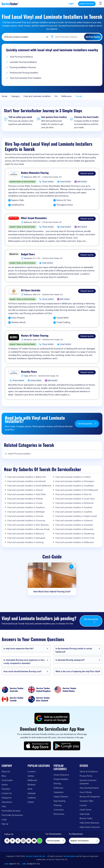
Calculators (7, 802)
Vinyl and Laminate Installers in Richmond (74, 503)
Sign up (5, 824)
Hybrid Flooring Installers (19, 454)
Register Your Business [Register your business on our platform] (84, 841)
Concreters (59, 810)
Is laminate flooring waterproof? (70, 660)
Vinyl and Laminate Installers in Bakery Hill (26, 477)
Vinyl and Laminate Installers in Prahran (25, 499)
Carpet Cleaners (61, 797)
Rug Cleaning (60, 801)
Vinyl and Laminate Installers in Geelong (25, 542)
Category (15, 96)
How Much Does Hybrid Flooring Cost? (52, 592)
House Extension (61, 775)
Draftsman (58, 788)
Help (4, 806)
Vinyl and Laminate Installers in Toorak (25, 503)
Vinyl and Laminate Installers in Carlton (73, 477)
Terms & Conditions (89, 772)
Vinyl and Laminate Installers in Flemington (75, 481)
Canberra (32, 798)
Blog (4, 776)
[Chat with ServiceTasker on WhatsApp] (40, 841)
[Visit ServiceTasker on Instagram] (23, 841)
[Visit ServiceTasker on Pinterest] (12, 841)
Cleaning (58, 805)
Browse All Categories (90, 797)
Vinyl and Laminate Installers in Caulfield (74, 512)
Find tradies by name (11, 811)
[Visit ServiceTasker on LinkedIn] (29, 841)
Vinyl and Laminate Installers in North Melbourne (29, 486)
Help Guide (85, 814)
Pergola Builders (61, 779)
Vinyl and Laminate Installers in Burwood (26, 534)
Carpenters (59, 792)
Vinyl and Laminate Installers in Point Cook (75, 538)
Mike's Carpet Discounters (34, 218)
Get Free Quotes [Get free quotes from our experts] (56, 841)
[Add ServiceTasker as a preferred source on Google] (52, 718)
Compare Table (86, 801)
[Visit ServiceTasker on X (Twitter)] (18, 841)
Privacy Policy (86, 776)
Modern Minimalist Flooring (35, 173)
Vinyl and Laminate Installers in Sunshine (74, 507)
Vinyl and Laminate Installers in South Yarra (75, 499)
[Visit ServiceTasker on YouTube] (34, 841)
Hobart (31, 802)
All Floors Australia (31, 290)
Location (32, 772)
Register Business (87, 4)
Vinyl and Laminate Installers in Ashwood (74, 521)
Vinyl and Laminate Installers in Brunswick (74, 529)
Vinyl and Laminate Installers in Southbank (74, 486)
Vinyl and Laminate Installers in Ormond (25, 516)
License (83, 805)
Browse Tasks (86, 818)
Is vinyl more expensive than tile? (18, 649)
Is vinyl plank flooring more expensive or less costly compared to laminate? (24, 662)
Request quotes (87, 173)
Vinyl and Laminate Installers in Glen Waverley (28, 525)
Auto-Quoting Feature (89, 788)
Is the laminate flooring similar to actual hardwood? (74, 650)
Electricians (59, 814)
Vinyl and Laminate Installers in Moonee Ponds (28, 529)
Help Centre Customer (90, 827)
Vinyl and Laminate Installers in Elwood (25, 490)
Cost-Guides (7, 780)
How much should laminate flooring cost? (23, 671)
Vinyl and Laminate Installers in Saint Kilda (26, 494)
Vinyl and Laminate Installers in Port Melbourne (77, 490)
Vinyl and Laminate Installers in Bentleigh (26, 512)
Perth (30, 789)
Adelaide (32, 793)
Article (5, 785)
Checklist (6, 789)
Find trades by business (12, 815)
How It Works (86, 792)
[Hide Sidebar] (100, 3)
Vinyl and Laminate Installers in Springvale (26, 538)
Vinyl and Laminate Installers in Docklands (26, 481)
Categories (7, 798)
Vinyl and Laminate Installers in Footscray (26, 521)
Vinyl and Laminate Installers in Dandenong (75, 534)
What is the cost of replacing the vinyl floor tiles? (78, 671)
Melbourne (66, 96)
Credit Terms (85, 810)
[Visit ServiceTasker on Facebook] (7, 841)
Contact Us (7, 793)
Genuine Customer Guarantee (88, 782)
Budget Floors (28, 254)
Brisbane (32, 785)
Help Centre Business (89, 823)
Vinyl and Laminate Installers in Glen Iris (73, 494)
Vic (56, 96)
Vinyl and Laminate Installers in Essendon (74, 525)
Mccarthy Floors (29, 372)
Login (71, 4)
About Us (6, 772)
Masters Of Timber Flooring (35, 336)
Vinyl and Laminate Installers (37, 96)
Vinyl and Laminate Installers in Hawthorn (26, 507)
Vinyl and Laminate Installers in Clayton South (76, 516)
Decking (57, 784)
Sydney (31, 776)
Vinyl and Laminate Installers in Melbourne (74, 542)
